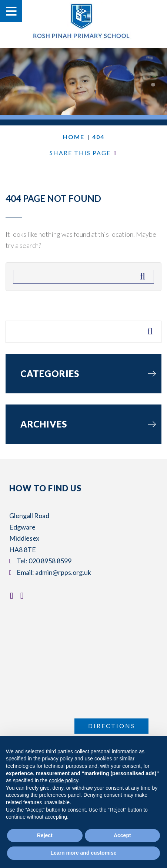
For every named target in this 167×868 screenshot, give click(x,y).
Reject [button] (45, 835)
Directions (112, 726)
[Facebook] (14, 595)
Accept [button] (122, 835)
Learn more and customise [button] (83, 853)
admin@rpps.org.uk (63, 572)
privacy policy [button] (57, 759)
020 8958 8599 (50, 561)
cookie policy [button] (64, 780)
